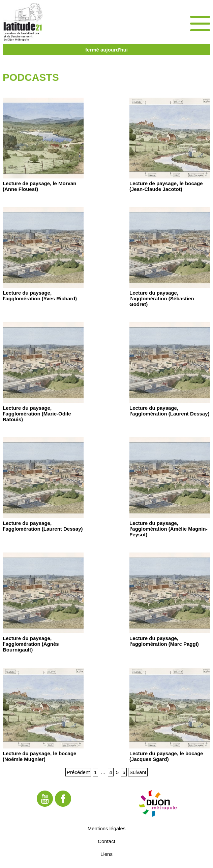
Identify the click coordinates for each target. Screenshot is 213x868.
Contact (106, 841)
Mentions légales (107, 828)
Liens (106, 854)
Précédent (78, 772)
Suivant (138, 772)
